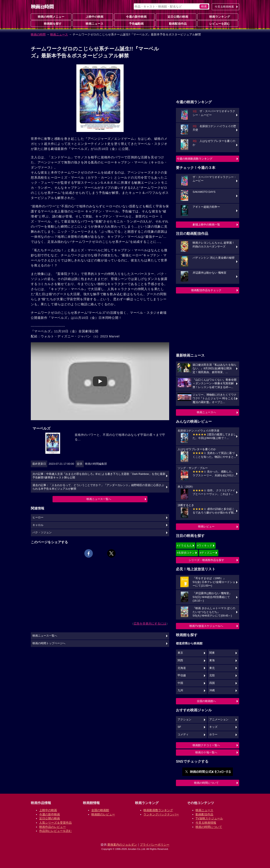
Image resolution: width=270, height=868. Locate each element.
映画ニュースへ (206, 412)
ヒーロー (38, 518)
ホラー (213, 735)
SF (179, 727)
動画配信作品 (176, 23)
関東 (212, 653)
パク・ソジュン (42, 532)
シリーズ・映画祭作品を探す (206, 560)
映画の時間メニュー (51, 17)
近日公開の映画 (176, 16)
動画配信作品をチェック (206, 290)
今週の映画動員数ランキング (195, 159)
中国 (180, 683)
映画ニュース (93, 23)
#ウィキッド (205, 545)
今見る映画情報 (206, 823)
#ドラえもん (184, 545)
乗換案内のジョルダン (122, 845)
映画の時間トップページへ (49, 643)
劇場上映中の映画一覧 (206, 225)
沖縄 (212, 690)
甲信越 (182, 675)
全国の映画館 (100, 810)
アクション (184, 720)
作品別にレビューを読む (55, 831)
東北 (212, 668)
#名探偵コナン (186, 553)
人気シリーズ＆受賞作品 (55, 823)
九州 (180, 690)
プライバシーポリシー (155, 845)
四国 (212, 683)
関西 (180, 660)
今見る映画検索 (224, 7)
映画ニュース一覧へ (99, 499)
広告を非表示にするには (150, 623)
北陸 (212, 675)
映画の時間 (38, 34)
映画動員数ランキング (158, 810)
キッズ (213, 727)
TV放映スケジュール (209, 818)
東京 (180, 653)
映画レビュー (206, 526)
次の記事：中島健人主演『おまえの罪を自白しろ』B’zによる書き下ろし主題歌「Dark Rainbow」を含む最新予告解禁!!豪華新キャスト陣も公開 (99, 476)
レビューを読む (218, 23)
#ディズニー (207, 553)
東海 (212, 660)
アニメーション (219, 720)
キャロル (38, 525)
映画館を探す (51, 23)
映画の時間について (206, 783)
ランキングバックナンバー (161, 814)
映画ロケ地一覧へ (206, 752)
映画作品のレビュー (53, 827)
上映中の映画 (93, 16)
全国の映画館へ (206, 701)
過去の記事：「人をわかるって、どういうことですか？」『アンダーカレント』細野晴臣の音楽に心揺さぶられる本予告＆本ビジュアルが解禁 (98, 487)
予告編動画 (135, 23)
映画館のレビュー (103, 814)
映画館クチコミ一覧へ (206, 745)
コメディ (183, 735)
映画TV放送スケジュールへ (206, 626)
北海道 (182, 668)
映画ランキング (218, 16)
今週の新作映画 (135, 16)
